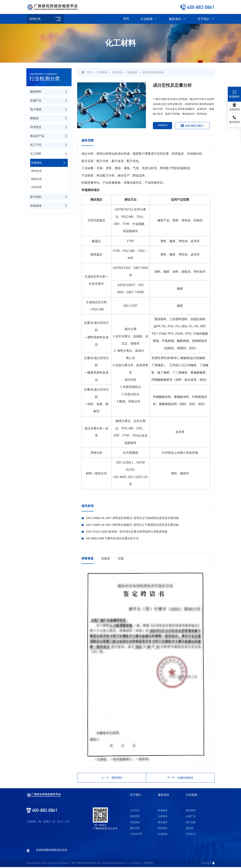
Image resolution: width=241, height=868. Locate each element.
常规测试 (132, 72)
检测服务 (163, 811)
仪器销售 (163, 835)
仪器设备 (135, 823)
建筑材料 (191, 811)
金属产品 (191, 817)
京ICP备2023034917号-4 (116, 864)
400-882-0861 (194, 125)
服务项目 (177, 19)
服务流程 (135, 829)
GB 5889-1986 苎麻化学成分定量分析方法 (112, 538)
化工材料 (117, 72)
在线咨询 (161, 126)
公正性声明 (136, 835)
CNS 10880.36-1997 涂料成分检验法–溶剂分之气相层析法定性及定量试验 (132, 525)
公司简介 (135, 811)
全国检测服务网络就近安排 (52, 851)
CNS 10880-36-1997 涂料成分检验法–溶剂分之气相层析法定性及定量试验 (132, 518)
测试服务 (163, 823)
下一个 (180, 778)
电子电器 (191, 823)
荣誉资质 (135, 817)
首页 (126, 19)
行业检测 (149, 19)
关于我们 (206, 19)
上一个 (112, 778)
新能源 (190, 829)
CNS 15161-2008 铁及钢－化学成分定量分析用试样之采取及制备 (127, 531)
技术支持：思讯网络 (142, 864)
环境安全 (191, 835)
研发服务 (163, 829)
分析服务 (163, 817)
